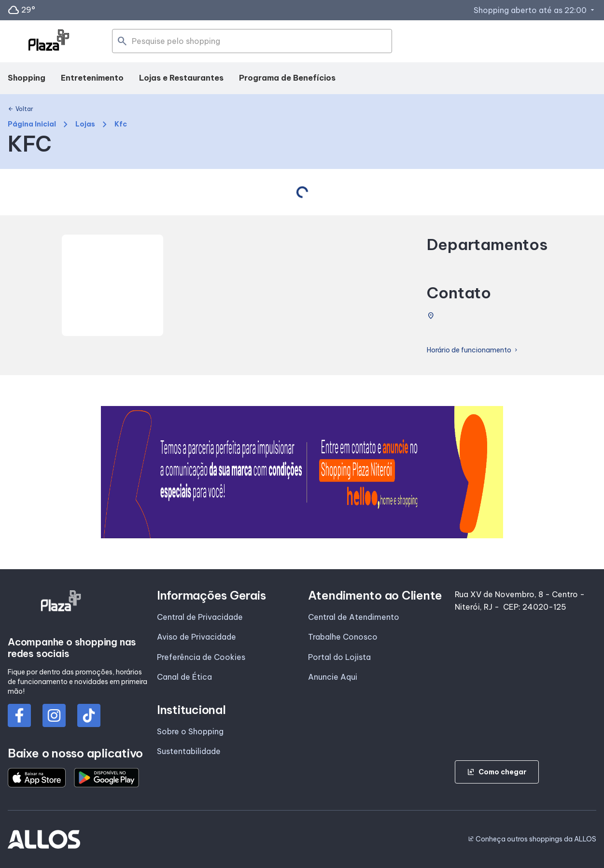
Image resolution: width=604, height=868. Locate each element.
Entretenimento (92, 78)
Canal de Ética (184, 677)
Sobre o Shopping (190, 731)
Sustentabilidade (189, 751)
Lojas (85, 124)
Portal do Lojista (339, 657)
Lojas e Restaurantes (181, 78)
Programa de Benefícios (287, 78)
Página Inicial (32, 124)
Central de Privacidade (200, 617)
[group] (302, 472)
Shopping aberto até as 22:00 (535, 10)
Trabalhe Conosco (343, 637)
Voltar (21, 109)
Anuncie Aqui (333, 677)
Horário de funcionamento (473, 350)
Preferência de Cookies (201, 657)
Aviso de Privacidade (197, 637)
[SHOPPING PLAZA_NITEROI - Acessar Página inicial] (49, 42)
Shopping (27, 78)
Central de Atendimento (354, 617)
